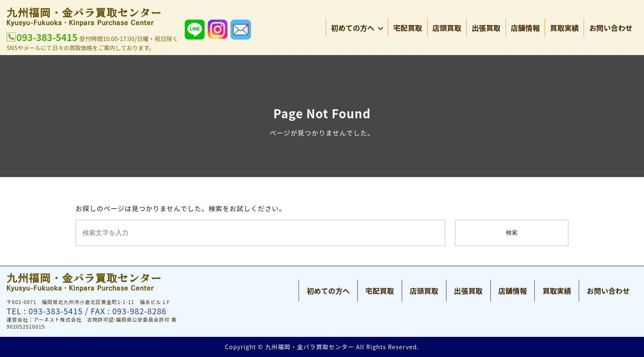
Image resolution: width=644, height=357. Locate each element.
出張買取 (486, 29)
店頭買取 (447, 29)
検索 (512, 233)
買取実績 (564, 29)
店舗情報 (525, 29)
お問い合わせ (611, 29)
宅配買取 (407, 29)
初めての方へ (357, 29)
